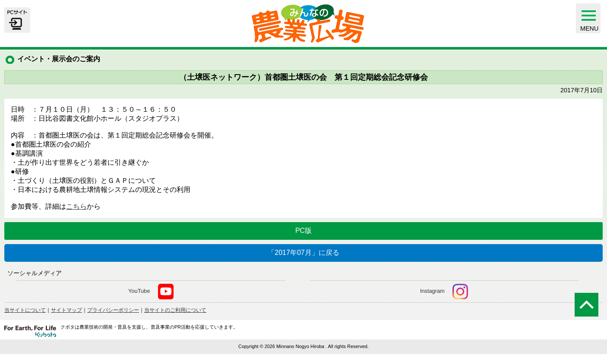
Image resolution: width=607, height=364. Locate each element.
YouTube (151, 292)
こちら (76, 206)
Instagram (444, 292)
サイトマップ (66, 310)
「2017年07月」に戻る (303, 253)
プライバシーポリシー (113, 310)
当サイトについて (25, 310)
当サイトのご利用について (175, 310)
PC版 (303, 231)
